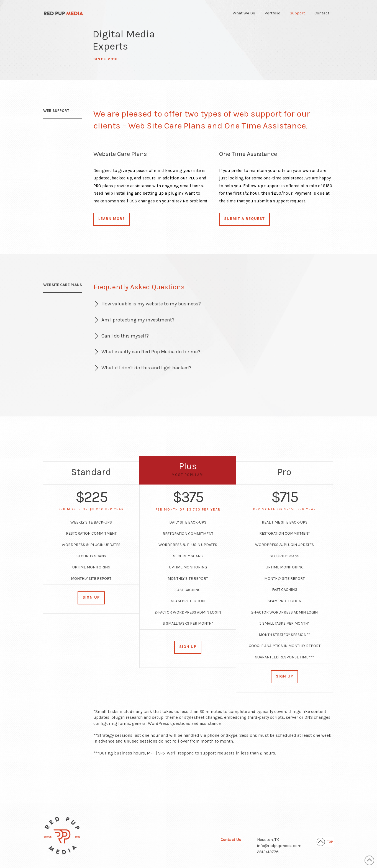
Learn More (112, 219)
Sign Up (91, 597)
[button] (214, 304)
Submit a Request (244, 219)
